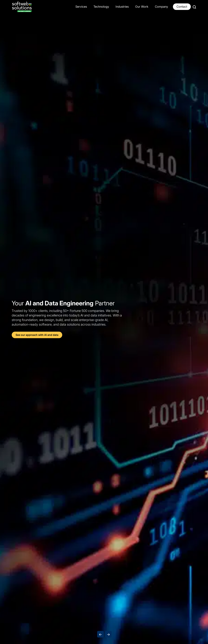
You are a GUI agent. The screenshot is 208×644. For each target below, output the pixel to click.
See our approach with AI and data (37, 335)
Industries (122, 7)
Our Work (142, 7)
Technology (101, 7)
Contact (182, 7)
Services (81, 7)
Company (161, 7)
